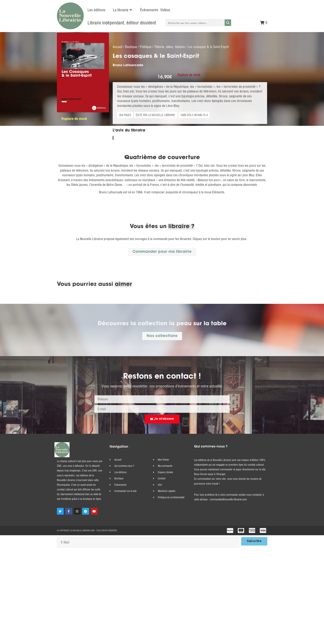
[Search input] (195, 23)
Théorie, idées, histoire (170, 52)
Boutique (131, 52)
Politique (146, 52)
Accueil (117, 52)
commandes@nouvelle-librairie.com (228, 505)
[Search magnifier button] (228, 23)
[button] (123, 10)
